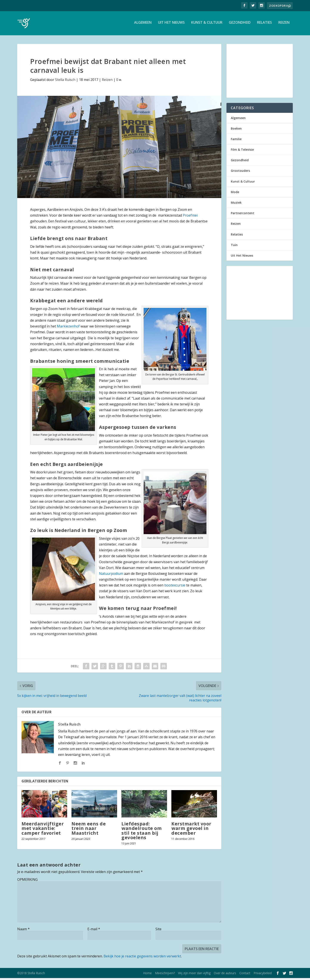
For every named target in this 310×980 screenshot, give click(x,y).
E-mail (94, 931)
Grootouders (240, 173)
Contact (245, 975)
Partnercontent (243, 215)
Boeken (236, 130)
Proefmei (190, 217)
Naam (23, 931)
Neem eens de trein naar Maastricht (89, 830)
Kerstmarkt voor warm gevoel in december (191, 830)
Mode (235, 194)
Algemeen (143, 24)
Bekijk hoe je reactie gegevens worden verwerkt (142, 958)
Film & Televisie (242, 151)
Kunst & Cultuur (207, 24)
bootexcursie (175, 587)
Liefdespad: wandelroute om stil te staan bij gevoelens (142, 833)
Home (147, 975)
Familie (236, 141)
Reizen (284, 24)
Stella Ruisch (65, 81)
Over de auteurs (225, 975)
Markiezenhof (68, 328)
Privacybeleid (263, 975)
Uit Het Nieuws (171, 24)
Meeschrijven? (165, 975)
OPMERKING (27, 881)
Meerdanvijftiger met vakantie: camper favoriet (43, 830)
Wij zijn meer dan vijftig (194, 975)
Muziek (236, 204)
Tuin (234, 247)
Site (158, 931)
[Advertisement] (260, 73)
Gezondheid (240, 24)
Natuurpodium (111, 575)
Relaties (264, 24)
